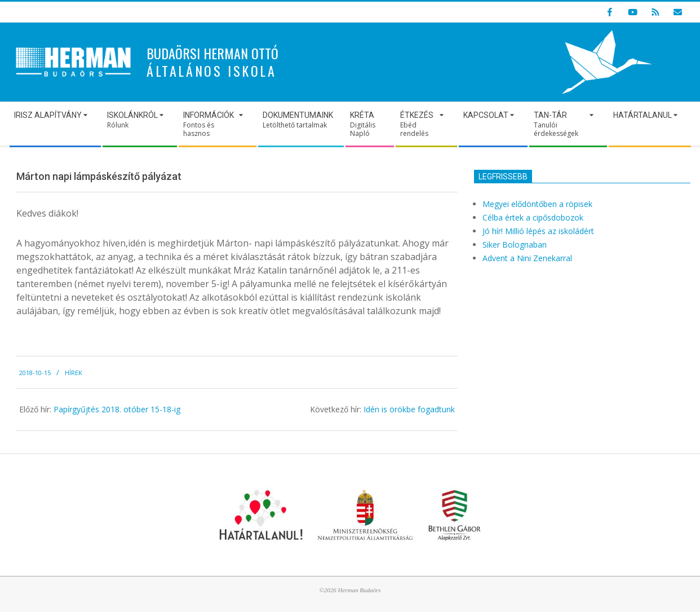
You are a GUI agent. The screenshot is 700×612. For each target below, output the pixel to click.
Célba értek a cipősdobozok (533, 217)
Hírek (74, 373)
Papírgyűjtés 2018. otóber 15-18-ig (117, 409)
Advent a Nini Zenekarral (527, 258)
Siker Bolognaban (515, 245)
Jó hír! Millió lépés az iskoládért (538, 231)
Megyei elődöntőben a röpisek (537, 204)
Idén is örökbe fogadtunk (409, 409)
